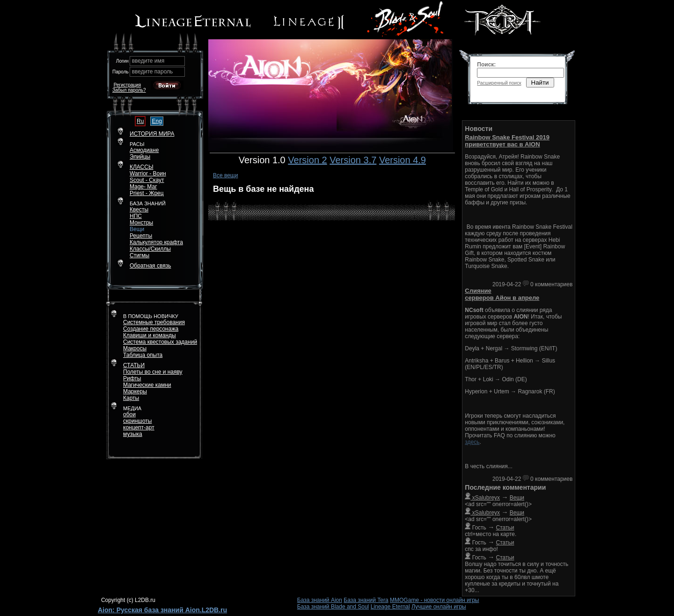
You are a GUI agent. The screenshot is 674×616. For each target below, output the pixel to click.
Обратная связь (150, 266)
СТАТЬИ (134, 365)
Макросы (135, 348)
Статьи (505, 528)
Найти (540, 83)
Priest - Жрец (147, 193)
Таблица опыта (143, 355)
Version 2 (307, 160)
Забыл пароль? (129, 90)
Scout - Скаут (147, 180)
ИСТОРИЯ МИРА (152, 134)
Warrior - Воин (148, 174)
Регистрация (127, 85)
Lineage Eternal (390, 607)
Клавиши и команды (150, 335)
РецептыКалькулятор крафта (156, 239)
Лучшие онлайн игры (439, 607)
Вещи (137, 229)
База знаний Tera (366, 600)
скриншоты (137, 421)
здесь (472, 442)
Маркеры (135, 391)
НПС (136, 216)
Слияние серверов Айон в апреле (502, 294)
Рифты (132, 378)
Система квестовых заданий (160, 342)
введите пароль (153, 72)
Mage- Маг (143, 187)
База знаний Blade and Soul (333, 607)
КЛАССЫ (142, 167)
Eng (157, 121)
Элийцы (140, 157)
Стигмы (139, 255)
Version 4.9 (403, 160)
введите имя (148, 61)
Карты (131, 398)
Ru (140, 121)
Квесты (139, 210)
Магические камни (147, 385)
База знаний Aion (320, 600)
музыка (133, 434)
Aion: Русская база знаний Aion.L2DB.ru (162, 610)
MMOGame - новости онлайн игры (434, 600)
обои (129, 414)
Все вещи (226, 175)
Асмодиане (144, 150)
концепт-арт (139, 428)
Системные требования (154, 322)
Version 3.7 (353, 160)
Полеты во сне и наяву (153, 372)
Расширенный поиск (499, 83)
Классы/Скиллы (150, 249)
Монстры (141, 223)
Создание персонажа (151, 329)
